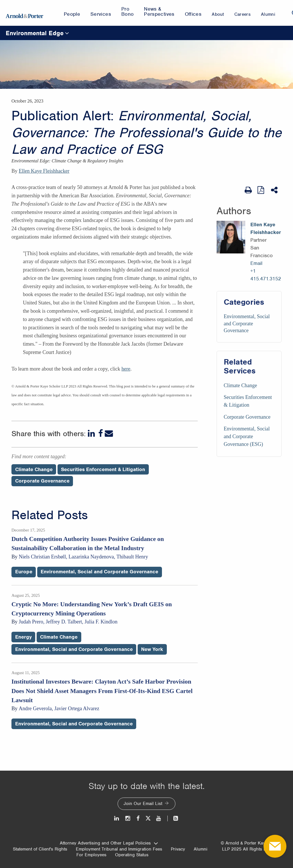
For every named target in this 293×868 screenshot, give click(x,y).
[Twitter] (148, 818)
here (126, 369)
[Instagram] (128, 818)
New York (152, 649)
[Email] (109, 433)
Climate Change (59, 637)
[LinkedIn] (92, 433)
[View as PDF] (261, 190)
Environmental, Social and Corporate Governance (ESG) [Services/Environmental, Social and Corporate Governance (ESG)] (247, 436)
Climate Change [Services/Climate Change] (240, 385)
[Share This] (275, 190)
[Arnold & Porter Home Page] (24, 13)
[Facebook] (100, 433)
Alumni (201, 849)
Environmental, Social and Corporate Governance (247, 323)
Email (256, 263)
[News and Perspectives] (173, 818)
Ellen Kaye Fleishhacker (44, 171)
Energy (23, 637)
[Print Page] (248, 190)
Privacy (178, 849)
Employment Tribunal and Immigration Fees (119, 849)
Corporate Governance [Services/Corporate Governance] (247, 417)
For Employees (91, 855)
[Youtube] (159, 818)
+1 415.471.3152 (266, 275)
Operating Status (132, 855)
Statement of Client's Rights (40, 849)
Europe (24, 572)
